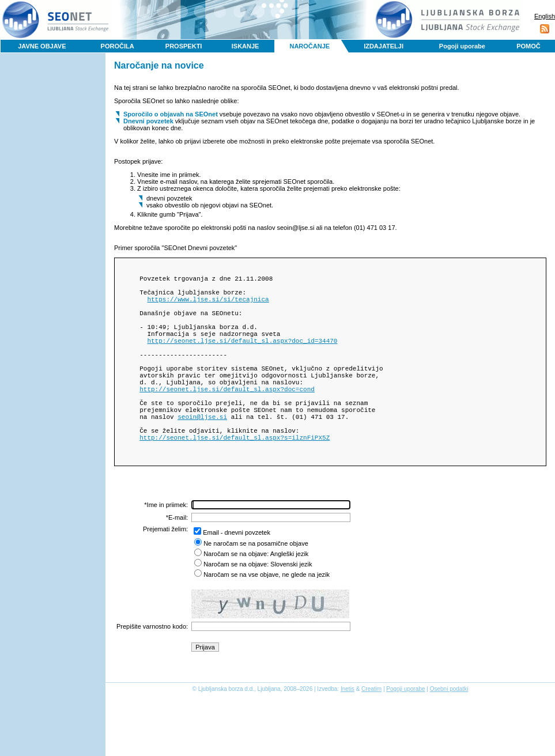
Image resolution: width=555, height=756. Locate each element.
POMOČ (528, 46)
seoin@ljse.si (202, 453)
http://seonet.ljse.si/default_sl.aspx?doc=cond (227, 418)
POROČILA (118, 46)
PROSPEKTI (184, 46)
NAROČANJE (309, 46)
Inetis (348, 732)
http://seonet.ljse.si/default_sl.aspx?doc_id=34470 (242, 358)
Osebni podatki (449, 732)
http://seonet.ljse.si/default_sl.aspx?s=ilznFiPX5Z (235, 479)
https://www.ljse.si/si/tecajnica (208, 306)
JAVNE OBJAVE (42, 46)
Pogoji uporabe (462, 46)
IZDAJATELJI (384, 46)
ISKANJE (246, 46)
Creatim (371, 732)
